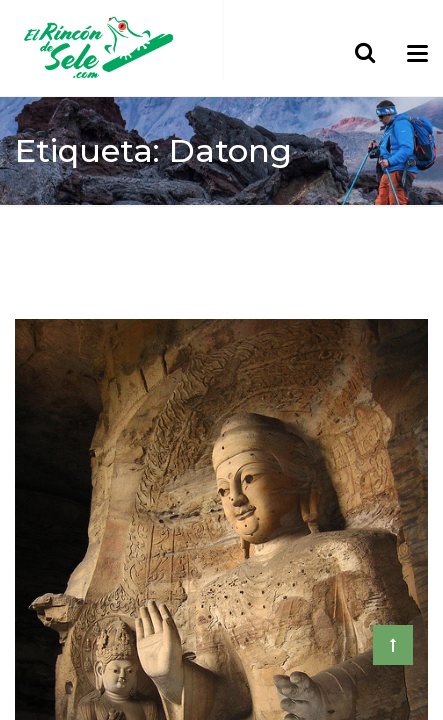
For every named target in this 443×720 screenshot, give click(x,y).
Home (37, 220)
